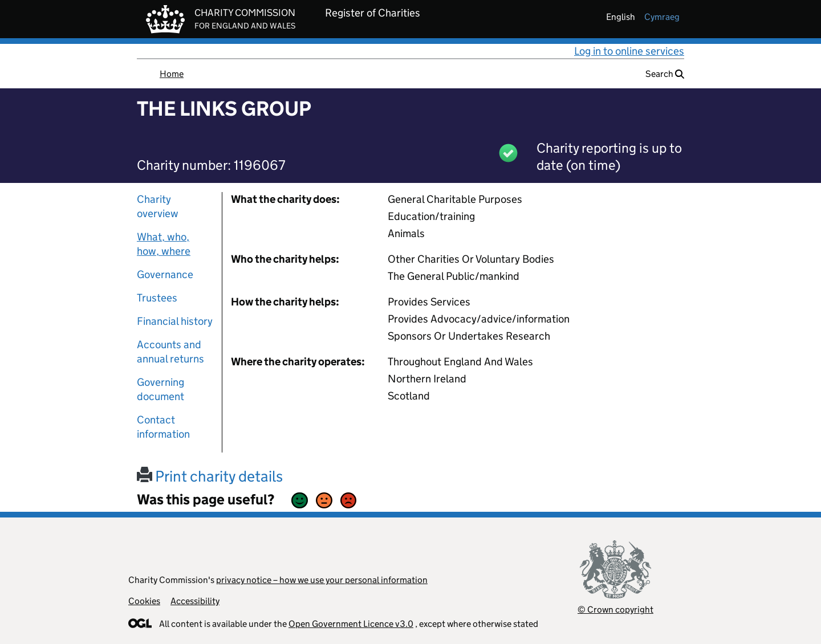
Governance (165, 274)
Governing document (160, 389)
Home (172, 74)
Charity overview (158, 206)
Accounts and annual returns (170, 352)
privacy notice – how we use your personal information (322, 580)
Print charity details (210, 476)
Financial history (175, 321)
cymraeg (662, 17)
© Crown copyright (615, 610)
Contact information (163, 427)
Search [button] (665, 74)
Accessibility (195, 601)
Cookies (144, 601)
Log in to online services (629, 51)
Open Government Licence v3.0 (351, 624)
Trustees (157, 298)
